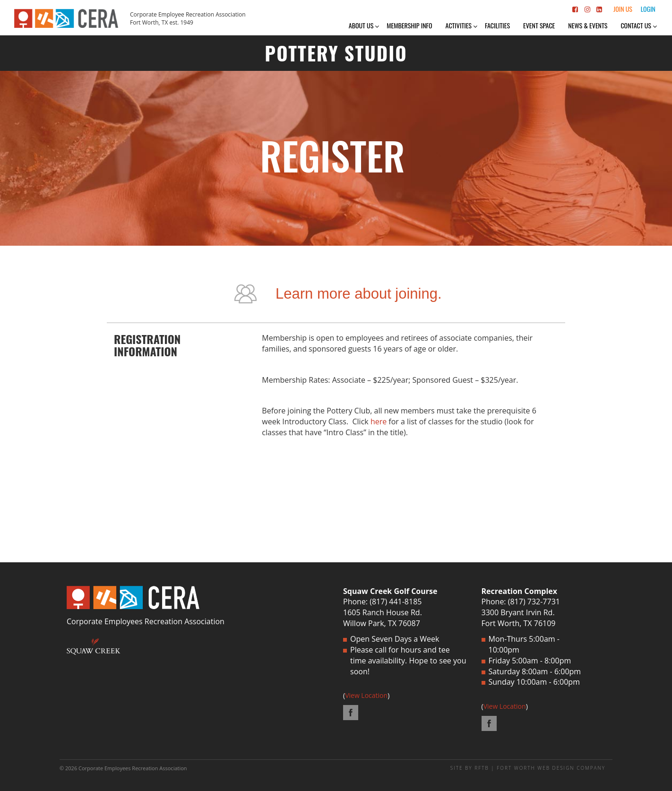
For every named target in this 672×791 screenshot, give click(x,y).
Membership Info (409, 25)
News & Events (588, 25)
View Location (366, 695)
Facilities (497, 25)
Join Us (623, 9)
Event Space (539, 25)
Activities (459, 25)
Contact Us (636, 25)
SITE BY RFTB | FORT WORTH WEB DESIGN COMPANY (528, 768)
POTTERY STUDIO (336, 53)
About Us (361, 25)
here (379, 421)
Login (648, 9)
